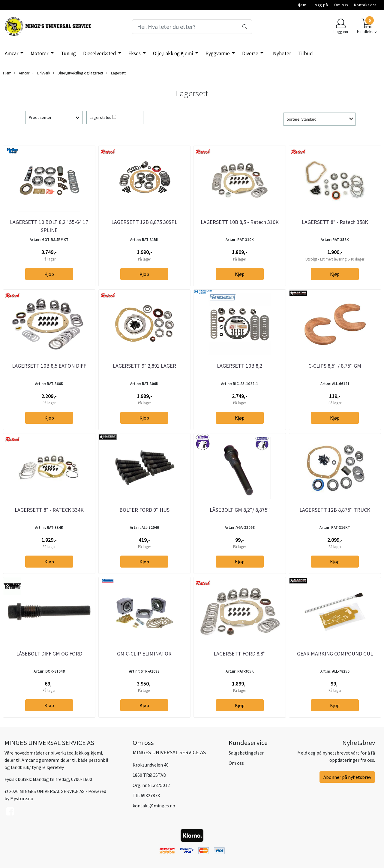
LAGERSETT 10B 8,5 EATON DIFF (49, 366)
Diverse (251, 53)
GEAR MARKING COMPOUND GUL (335, 654)
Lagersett (116, 73)
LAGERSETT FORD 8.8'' (240, 654)
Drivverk (41, 73)
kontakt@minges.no (154, 806)
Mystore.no (22, 798)
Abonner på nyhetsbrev (347, 777)
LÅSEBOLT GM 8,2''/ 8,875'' (240, 510)
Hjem (302, 5)
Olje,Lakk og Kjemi (173, 53)
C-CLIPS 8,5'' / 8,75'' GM (335, 366)
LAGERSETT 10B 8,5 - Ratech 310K (240, 222)
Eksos (135, 53)
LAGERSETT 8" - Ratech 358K (335, 222)
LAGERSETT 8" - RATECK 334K (49, 510)
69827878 (150, 795)
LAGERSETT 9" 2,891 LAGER (144, 366)
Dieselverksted (100, 53)
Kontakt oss (365, 5)
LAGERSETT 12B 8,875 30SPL (144, 222)
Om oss (341, 5)
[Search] (192, 27)
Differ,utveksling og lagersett (78, 73)
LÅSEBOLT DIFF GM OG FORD (49, 654)
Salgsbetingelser (246, 753)
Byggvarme (218, 53)
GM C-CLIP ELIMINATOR (144, 654)
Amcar (12, 53)
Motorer (40, 53)
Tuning (68, 53)
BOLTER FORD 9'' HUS (144, 510)
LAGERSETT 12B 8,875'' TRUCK (335, 510)
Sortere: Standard (302, 119)
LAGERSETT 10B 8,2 (240, 366)
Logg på (320, 5)
